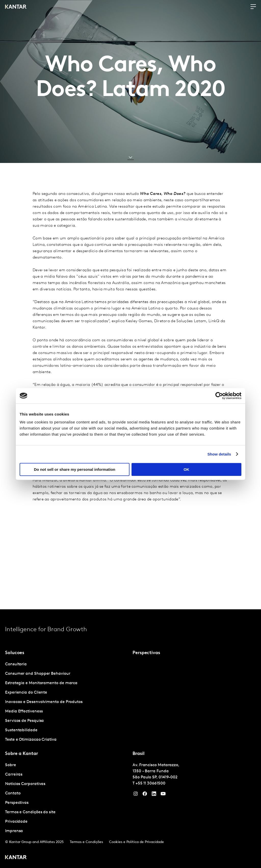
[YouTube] (154, 795)
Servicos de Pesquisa (24, 721)
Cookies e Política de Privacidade (136, 842)
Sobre (11, 765)
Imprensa (14, 831)
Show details (219, 454)
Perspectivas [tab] (146, 653)
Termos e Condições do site (30, 812)
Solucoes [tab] (15, 653)
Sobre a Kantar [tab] (22, 754)
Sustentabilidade (21, 730)
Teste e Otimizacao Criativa (31, 740)
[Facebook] (145, 795)
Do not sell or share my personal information (75, 469)
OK (186, 469)
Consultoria (16, 664)
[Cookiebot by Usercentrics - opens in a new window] (219, 396)
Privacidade (16, 822)
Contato (13, 793)
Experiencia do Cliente (26, 693)
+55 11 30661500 (151, 783)
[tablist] (130, 739)
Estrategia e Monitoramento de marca (41, 683)
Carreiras (14, 775)
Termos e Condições (86, 842)
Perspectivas (17, 803)
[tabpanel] (67, 702)
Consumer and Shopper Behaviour (38, 674)
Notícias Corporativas (25, 784)
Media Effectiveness (24, 711)
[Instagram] (136, 795)
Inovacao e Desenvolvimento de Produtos (44, 702)
